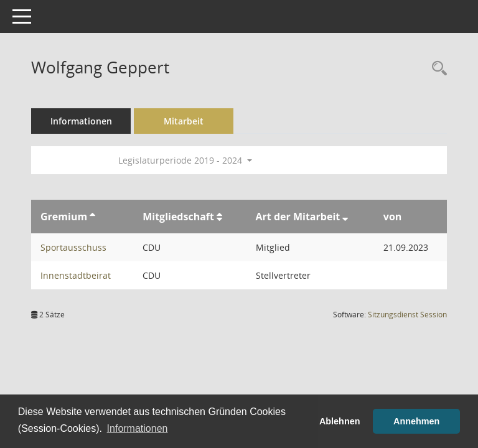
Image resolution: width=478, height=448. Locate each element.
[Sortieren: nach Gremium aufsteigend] (92, 217)
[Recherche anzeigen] (436, 69)
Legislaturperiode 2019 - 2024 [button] (185, 160)
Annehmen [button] (416, 421)
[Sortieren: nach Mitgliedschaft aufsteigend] (219, 217)
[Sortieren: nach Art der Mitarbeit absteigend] (345, 217)
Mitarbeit (184, 121)
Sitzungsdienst (407, 315)
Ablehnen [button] (340, 421)
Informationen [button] (138, 428)
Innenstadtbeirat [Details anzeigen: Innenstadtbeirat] (76, 275)
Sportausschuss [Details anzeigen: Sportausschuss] (73, 247)
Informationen (81, 121)
